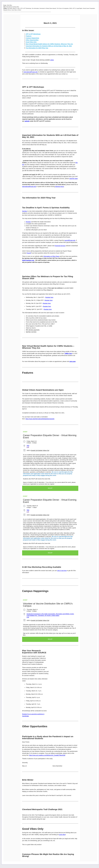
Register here (49, 297)
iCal (48, 450)
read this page (73, 179)
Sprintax (25, 211)
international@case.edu (31, 72)
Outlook (40, 450)
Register (28, 222)
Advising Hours (59, 187)
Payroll (29, 253)
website (27, 121)
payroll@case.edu (70, 240)
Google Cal (34, 450)
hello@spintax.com (28, 260)
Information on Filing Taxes (51, 256)
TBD (28, 446)
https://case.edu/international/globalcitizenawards (40, 419)
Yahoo (45, 450)
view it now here (62, 571)
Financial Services (60, 246)
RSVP (50, 488)
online (52, 60)
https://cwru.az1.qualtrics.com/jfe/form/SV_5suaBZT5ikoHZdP (47, 755)
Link (28, 447)
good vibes (62, 835)
